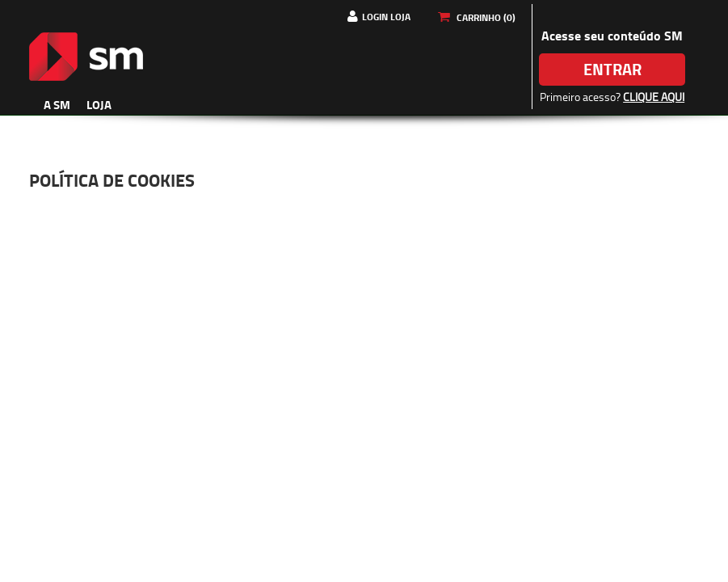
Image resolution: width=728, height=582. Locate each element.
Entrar (612, 69)
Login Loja (386, 17)
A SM (57, 104)
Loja (99, 104)
